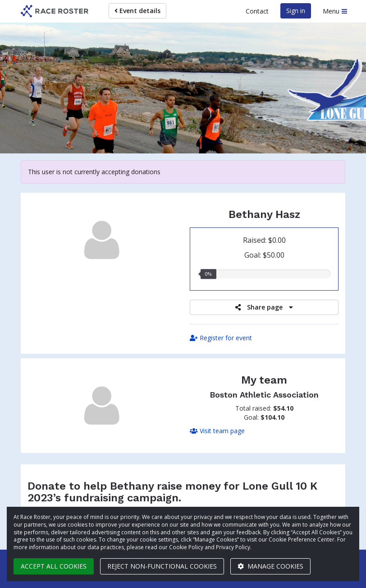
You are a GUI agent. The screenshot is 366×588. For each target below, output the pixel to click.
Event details (137, 11)
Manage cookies (270, 566)
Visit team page (217, 431)
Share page (264, 307)
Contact (257, 11)
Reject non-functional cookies (162, 566)
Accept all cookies (54, 566)
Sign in (296, 11)
